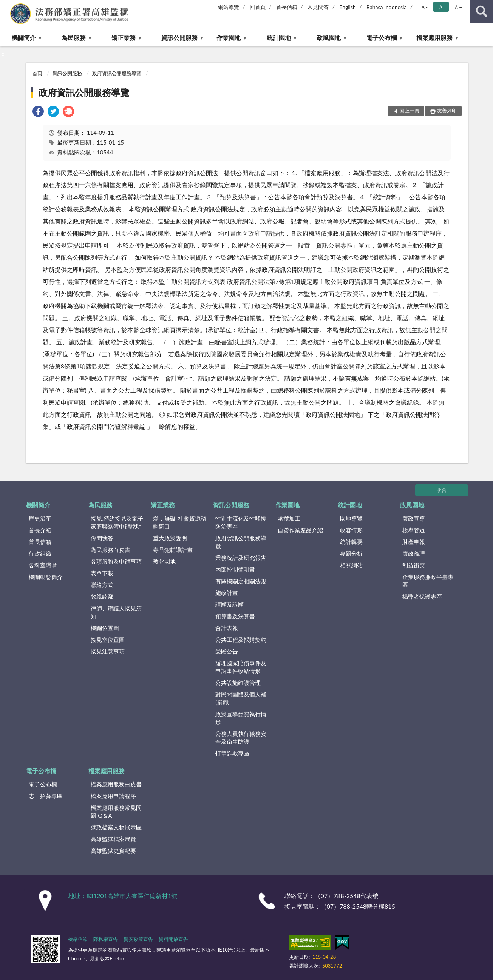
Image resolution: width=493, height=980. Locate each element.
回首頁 (258, 7)
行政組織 (40, 553)
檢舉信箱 (78, 939)
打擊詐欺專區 (232, 753)
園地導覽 (351, 518)
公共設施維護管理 (238, 683)
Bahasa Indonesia (387, 7)
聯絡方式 (102, 585)
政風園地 (329, 38)
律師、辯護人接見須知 (116, 612)
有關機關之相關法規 (241, 581)
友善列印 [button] (447, 111)
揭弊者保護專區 (422, 596)
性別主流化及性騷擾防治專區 (241, 522)
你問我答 (102, 538)
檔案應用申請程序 (113, 796)
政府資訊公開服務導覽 (117, 73)
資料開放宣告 (173, 939)
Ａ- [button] (424, 7)
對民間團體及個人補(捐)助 (241, 698)
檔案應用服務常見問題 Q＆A (116, 811)
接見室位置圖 (108, 639)
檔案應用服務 (434, 38)
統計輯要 (351, 542)
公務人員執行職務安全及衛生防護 (241, 737)
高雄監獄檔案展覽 (113, 839)
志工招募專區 (46, 796)
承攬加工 (289, 518)
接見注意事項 (108, 651)
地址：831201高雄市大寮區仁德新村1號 (123, 896)
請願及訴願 (229, 604)
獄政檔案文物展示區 (116, 827)
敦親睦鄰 (102, 596)
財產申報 (414, 542)
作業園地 (229, 38)
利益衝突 (414, 565)
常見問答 (318, 7)
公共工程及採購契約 (241, 639)
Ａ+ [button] (458, 7)
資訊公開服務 (179, 38)
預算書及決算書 (235, 616)
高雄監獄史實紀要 (113, 851)
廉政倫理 (414, 553)
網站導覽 (229, 7)
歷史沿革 (40, 518)
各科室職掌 (43, 565)
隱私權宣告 (106, 939)
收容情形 (351, 530)
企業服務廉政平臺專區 (428, 581)
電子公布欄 (382, 38)
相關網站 (351, 565)
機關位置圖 (105, 628)
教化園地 (164, 561)
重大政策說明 (170, 538)
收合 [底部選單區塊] (442, 490)
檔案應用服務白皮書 (116, 784)
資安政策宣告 (138, 939)
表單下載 (102, 573)
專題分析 (351, 553)
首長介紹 (40, 530)
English (348, 7)
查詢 (482, 11)
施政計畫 (227, 593)
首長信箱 (287, 7)
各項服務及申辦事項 (116, 561)
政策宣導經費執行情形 (241, 718)
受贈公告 (227, 651)
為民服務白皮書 (110, 550)
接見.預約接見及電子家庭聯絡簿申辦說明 (117, 522)
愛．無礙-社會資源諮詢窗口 (180, 522)
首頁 (37, 73)
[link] (38, 112)
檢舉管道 (414, 530)
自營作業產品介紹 (300, 530)
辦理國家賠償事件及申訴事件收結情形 (241, 667)
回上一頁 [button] (410, 111)
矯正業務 (124, 38)
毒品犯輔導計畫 (173, 550)
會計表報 (227, 628)
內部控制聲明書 (235, 569)
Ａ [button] (441, 7)
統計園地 (279, 38)
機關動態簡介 (46, 577)
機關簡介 (24, 38)
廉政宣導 (414, 518)
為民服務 (74, 38)
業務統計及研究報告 (241, 558)
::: (6, 6)
